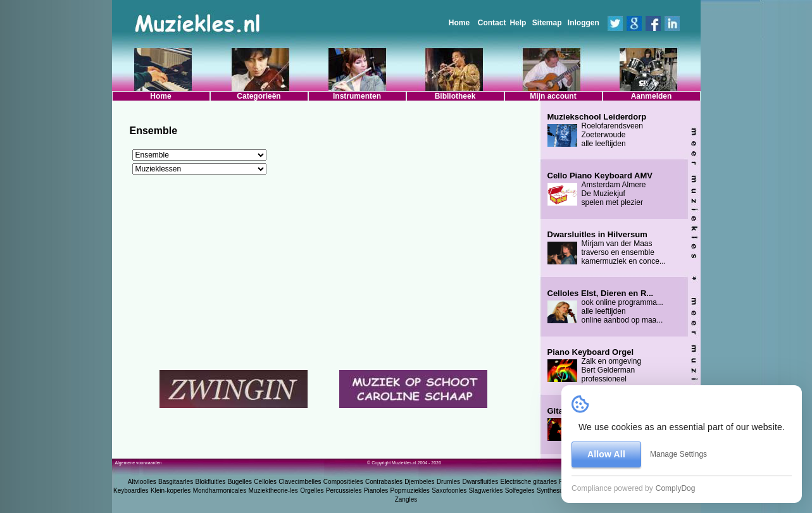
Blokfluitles (210, 482)
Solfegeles (520, 491)
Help (518, 23)
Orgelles (312, 491)
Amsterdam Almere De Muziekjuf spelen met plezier (600, 189)
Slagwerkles (486, 491)
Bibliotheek (455, 96)
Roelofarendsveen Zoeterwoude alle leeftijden (597, 130)
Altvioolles (142, 482)
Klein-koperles (171, 491)
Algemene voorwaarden (139, 463)
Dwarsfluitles (480, 482)
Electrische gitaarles (528, 482)
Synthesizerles (557, 491)
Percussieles (344, 491)
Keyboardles (131, 491)
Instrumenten (357, 96)
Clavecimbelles (300, 482)
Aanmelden (652, 96)
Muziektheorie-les (273, 491)
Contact (492, 23)
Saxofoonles (449, 491)
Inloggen (584, 23)
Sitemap (547, 23)
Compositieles (343, 482)
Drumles (448, 482)
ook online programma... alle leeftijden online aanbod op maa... (605, 307)
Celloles (265, 482)
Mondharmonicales (220, 491)
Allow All (606, 454)
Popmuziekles (410, 491)
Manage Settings (678, 454)
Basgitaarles (176, 482)
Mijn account (553, 96)
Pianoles (376, 491)
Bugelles (240, 482)
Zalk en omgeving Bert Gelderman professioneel (595, 366)
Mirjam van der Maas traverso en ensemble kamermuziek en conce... (607, 248)
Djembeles (419, 482)
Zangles (406, 499)
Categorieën (259, 96)
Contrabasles (384, 482)
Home (459, 23)
